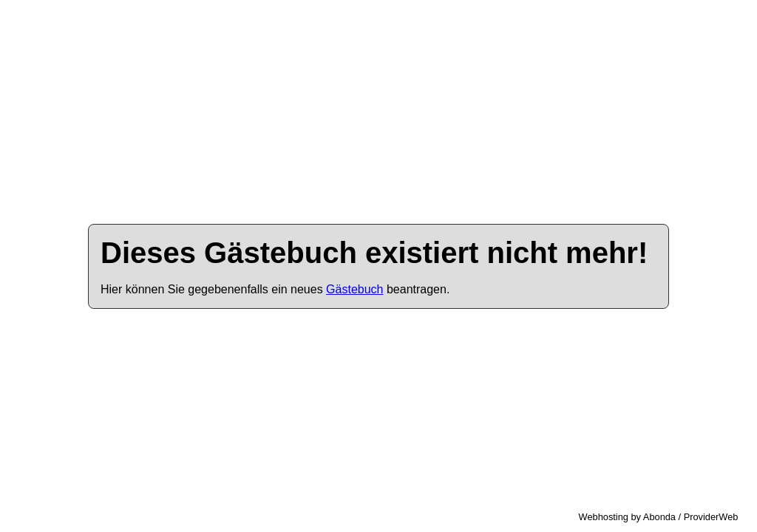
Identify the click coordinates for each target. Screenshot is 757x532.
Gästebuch (354, 289)
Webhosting (604, 517)
